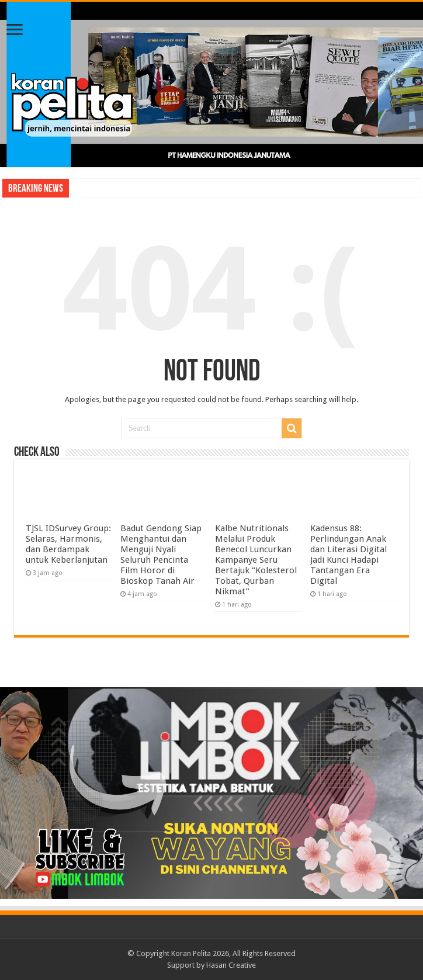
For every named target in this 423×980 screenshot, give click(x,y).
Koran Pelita (191, 953)
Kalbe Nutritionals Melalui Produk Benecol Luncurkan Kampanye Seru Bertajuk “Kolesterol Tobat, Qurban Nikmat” (256, 560)
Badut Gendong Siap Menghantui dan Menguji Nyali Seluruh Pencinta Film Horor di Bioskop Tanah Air (161, 555)
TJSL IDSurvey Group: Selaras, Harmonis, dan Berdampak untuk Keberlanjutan (68, 544)
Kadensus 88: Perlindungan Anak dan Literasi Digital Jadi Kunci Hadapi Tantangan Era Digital (349, 555)
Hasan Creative (231, 965)
